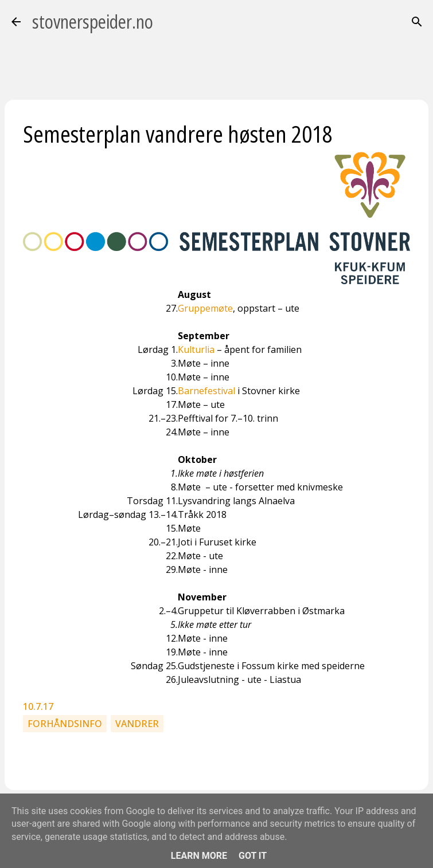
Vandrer (137, 724)
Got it (253, 856)
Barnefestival (206, 391)
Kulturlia (196, 349)
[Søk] (417, 22)
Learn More (199, 856)
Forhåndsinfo (65, 724)
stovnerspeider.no (93, 21)
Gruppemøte (205, 308)
